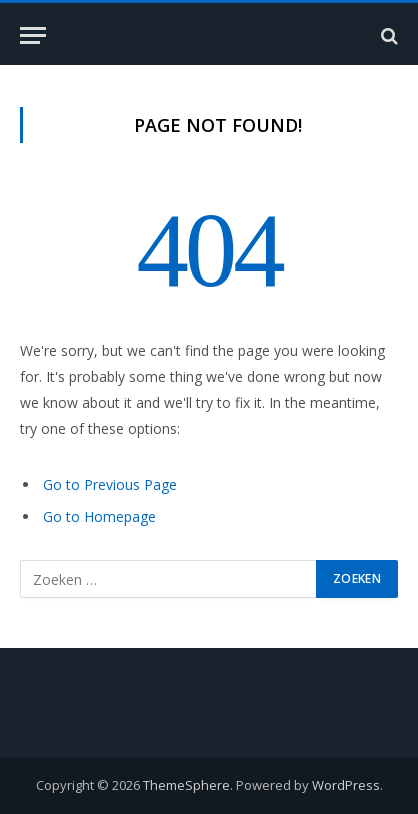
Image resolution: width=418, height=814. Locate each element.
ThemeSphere (186, 785)
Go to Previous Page (110, 484)
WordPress (346, 785)
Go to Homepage (99, 516)
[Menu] (33, 35)
